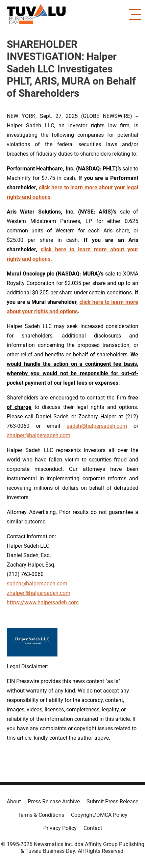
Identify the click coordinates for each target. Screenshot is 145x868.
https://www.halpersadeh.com (43, 602)
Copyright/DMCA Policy (99, 815)
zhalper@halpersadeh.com (39, 435)
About (14, 801)
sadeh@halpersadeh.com (97, 426)
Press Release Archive (54, 801)
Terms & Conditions (41, 815)
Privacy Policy (60, 828)
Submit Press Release (112, 801)
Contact (93, 828)
